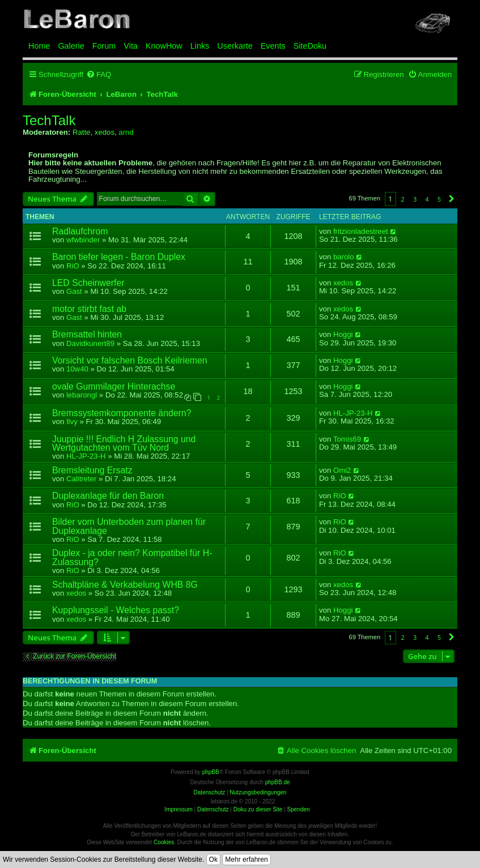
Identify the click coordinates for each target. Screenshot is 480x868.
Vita (131, 46)
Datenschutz (213, 809)
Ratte (82, 132)
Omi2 (342, 471)
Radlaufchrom (80, 231)
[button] (452, 199)
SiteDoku (310, 46)
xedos (105, 132)
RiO (73, 266)
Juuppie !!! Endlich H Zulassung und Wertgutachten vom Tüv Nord (124, 443)
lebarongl (82, 395)
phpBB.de (278, 782)
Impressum (178, 809)
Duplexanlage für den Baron (108, 496)
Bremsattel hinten (87, 334)
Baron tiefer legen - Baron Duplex (119, 257)
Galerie (71, 46)
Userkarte (235, 46)
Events (273, 46)
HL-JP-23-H (353, 413)
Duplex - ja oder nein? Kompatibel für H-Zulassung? (132, 557)
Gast (74, 291)
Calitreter (82, 479)
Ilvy (72, 422)
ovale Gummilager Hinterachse (114, 386)
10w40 (77, 369)
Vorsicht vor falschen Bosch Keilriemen (130, 360)
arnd (126, 132)
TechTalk (49, 121)
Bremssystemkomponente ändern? (122, 413)
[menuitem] (99, 74)
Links (200, 46)
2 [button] (403, 199)
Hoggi (343, 335)
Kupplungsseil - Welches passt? (116, 610)
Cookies (164, 842)
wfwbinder (83, 240)
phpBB (211, 772)
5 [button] (439, 199)
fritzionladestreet (361, 232)
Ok (213, 860)
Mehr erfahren (246, 860)
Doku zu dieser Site (258, 809)
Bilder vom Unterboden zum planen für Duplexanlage (129, 526)
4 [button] (427, 199)
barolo (344, 257)
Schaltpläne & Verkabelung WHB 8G (125, 585)
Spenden (299, 809)
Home (39, 46)
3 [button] (415, 199)
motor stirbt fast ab (89, 309)
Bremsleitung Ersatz (92, 470)
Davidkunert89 (90, 343)
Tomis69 (347, 439)
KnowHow (164, 46)
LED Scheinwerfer (88, 283)
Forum (104, 46)
